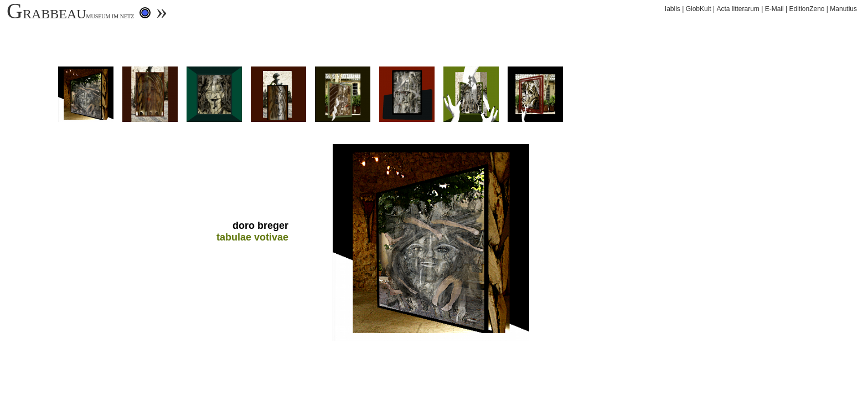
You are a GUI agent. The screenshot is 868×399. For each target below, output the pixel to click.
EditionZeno (807, 9)
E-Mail (774, 9)
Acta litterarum (738, 9)
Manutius (843, 9)
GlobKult (699, 9)
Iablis (673, 9)
